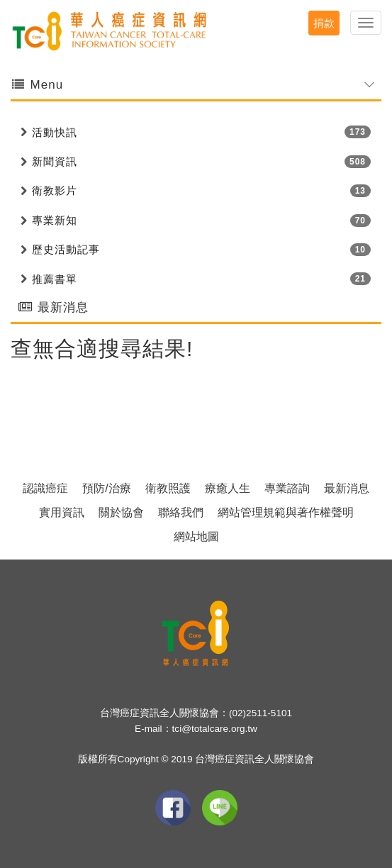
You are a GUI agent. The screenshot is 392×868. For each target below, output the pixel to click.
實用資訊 (62, 512)
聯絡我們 (181, 512)
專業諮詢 (287, 488)
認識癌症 (45, 488)
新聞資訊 (55, 161)
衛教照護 (168, 488)
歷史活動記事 (66, 249)
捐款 (324, 23)
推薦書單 (55, 279)
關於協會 (121, 512)
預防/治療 (106, 488)
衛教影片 (55, 190)
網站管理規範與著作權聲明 (286, 512)
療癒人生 (228, 488)
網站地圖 (196, 536)
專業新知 (55, 220)
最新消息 (347, 488)
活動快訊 (55, 132)
